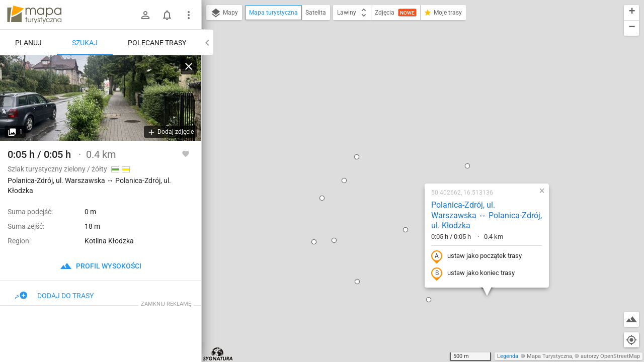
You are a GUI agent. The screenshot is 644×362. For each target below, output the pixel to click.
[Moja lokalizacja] (631, 340)
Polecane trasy (157, 43)
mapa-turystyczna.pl (34, 15)
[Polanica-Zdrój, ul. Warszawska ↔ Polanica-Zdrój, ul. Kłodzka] (101, 98)
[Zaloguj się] (145, 15)
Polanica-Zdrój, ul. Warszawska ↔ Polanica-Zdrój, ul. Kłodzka (422, 96)
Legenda (508, 356)
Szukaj (85, 43)
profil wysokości (101, 266)
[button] (280, 61)
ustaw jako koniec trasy (409, 154)
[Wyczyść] (189, 66)
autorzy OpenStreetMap (610, 356)
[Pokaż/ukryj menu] (189, 15)
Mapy (224, 13)
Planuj (28, 43)
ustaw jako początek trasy (412, 137)
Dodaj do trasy (54, 296)
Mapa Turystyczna (549, 356)
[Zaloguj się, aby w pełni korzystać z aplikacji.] (186, 153)
